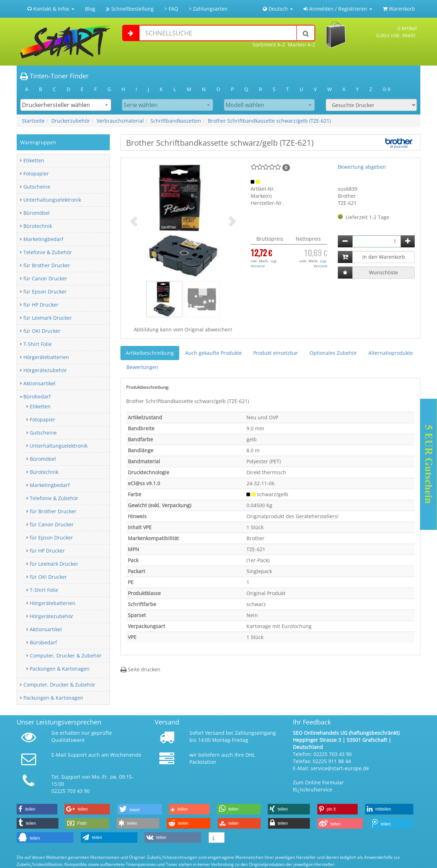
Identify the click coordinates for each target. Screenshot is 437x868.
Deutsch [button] (278, 9)
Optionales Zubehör (333, 353)
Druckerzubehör (71, 121)
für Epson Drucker (45, 292)
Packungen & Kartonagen (60, 669)
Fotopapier (36, 173)
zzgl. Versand (264, 263)
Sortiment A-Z (269, 44)
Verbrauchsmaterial (120, 121)
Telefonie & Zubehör (48, 252)
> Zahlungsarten (208, 9)
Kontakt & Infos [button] (51, 9)
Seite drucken (140, 669)
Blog (90, 9)
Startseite (33, 121)
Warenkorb (399, 9)
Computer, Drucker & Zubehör (66, 656)
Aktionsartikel (39, 383)
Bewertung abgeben (362, 167)
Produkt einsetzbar (276, 353)
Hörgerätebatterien (46, 357)
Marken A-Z (302, 44)
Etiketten (34, 160)
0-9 (387, 89)
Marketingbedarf (43, 239)
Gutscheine (37, 187)
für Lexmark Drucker (48, 318)
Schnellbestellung (130, 9)
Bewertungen (142, 367)
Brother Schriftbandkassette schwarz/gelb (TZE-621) (269, 121)
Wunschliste (384, 272)
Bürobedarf (37, 396)
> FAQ (171, 9)
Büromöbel (36, 213)
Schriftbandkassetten (176, 121)
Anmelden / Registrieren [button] (338, 9)
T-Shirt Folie (38, 344)
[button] (135, 220)
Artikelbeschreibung (150, 353)
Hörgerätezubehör (45, 370)
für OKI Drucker (42, 331)
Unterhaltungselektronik (52, 200)
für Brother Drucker (47, 265)
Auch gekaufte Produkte (214, 353)
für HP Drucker (41, 305)
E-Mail (59, 755)
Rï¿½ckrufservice (313, 789)
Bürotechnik (38, 226)
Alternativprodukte (391, 353)
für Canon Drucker (45, 278)
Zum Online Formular (318, 782)
